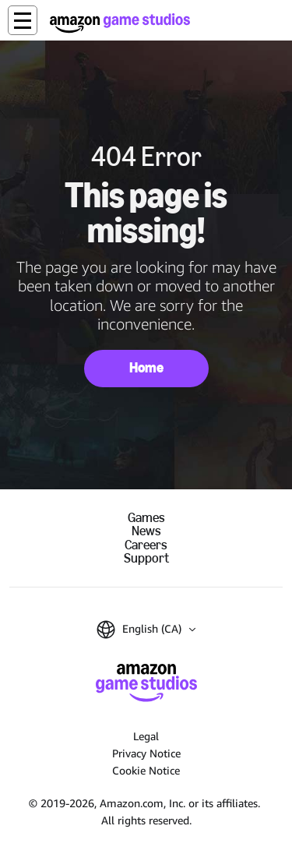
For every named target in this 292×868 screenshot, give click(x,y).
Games (146, 518)
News (146, 531)
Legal (146, 736)
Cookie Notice (146, 770)
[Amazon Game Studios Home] (120, 23)
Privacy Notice (146, 753)
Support (146, 558)
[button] (23, 20)
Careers (146, 545)
